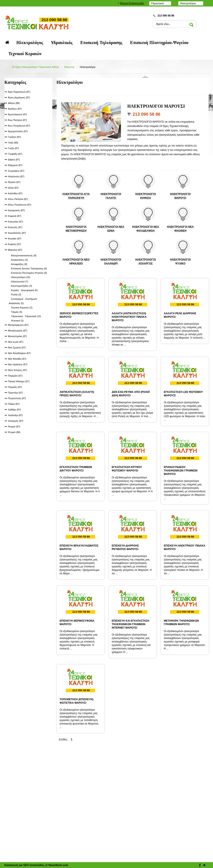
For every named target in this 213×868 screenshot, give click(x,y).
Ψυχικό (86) (14, 432)
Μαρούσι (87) (15, 250)
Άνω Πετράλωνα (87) (19, 126)
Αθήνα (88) (14, 103)
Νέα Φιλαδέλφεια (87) (19, 353)
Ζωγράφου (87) (16, 171)
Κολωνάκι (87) (16, 222)
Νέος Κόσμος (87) (18, 370)
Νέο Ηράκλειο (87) (18, 364)
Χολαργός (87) (16, 421)
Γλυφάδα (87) (15, 154)
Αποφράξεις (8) (19, 264)
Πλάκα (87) (14, 404)
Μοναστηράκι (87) (18, 336)
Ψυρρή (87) (14, 427)
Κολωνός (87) (15, 227)
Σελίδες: (64, 740)
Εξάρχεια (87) (15, 165)
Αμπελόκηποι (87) (18, 114)
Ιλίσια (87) (13, 188)
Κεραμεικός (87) (17, 210)
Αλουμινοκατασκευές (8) (24, 255)
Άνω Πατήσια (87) (17, 120)
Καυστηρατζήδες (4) (22, 286)
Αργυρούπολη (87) (18, 131)
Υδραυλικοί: (158, 3)
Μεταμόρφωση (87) (18, 325)
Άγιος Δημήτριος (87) (19, 97)
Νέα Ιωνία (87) (16, 342)
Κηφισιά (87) (15, 216)
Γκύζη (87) (14, 148)
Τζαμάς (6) (17, 312)
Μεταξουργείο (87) (18, 331)
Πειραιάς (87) (15, 387)
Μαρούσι (69, 67)
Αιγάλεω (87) (15, 109)
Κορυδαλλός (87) (17, 233)
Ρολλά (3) (16, 295)
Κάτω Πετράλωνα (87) (20, 205)
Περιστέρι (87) (16, 393)
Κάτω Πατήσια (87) (18, 199)
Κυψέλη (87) (15, 244)
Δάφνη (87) (14, 160)
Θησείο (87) (14, 182)
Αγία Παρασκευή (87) (19, 92)
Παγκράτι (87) (15, 376)
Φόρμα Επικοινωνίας (132, 3)
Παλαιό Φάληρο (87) (19, 381)
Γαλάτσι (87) (15, 137)
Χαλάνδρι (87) (15, 415)
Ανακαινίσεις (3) (19, 260)
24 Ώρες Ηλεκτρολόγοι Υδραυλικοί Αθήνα (36, 67)
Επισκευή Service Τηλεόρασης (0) (29, 268)
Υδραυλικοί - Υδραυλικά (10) (26, 316)
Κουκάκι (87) (15, 239)
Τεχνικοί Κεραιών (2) (22, 308)
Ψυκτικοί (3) (17, 321)
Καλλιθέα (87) (15, 193)
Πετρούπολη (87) (17, 398)
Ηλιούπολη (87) (16, 176)
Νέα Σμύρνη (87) (17, 348)
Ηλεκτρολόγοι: (188, 3)
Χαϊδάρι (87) (15, 410)
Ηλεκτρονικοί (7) (20, 282)
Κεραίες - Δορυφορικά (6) (24, 290)
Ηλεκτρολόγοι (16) (21, 277)
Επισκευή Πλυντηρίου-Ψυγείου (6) (29, 273)
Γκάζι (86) (13, 143)
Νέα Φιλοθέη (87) (17, 359)
